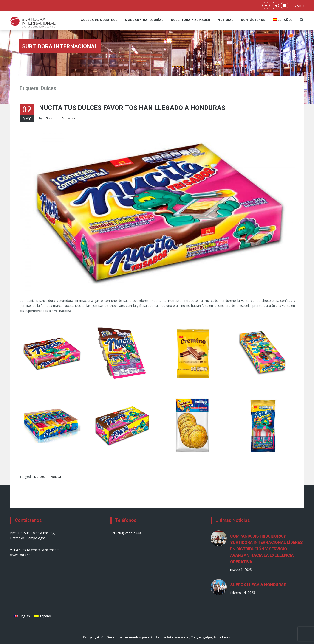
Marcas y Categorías (144, 20)
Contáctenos (253, 20)
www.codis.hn (20, 555)
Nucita (56, 477)
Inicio (287, 50)
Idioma (299, 5)
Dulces (39, 477)
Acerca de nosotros (99, 20)
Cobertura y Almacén (191, 20)
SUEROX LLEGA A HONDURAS (258, 585)
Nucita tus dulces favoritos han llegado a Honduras (132, 108)
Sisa (49, 118)
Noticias (226, 20)
